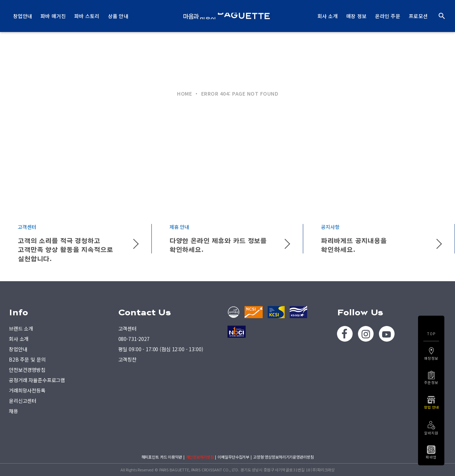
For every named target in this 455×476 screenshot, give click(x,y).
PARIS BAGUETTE (227, 16)
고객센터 (127, 328)
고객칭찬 (127, 359)
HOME (184, 93)
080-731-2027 (134, 339)
